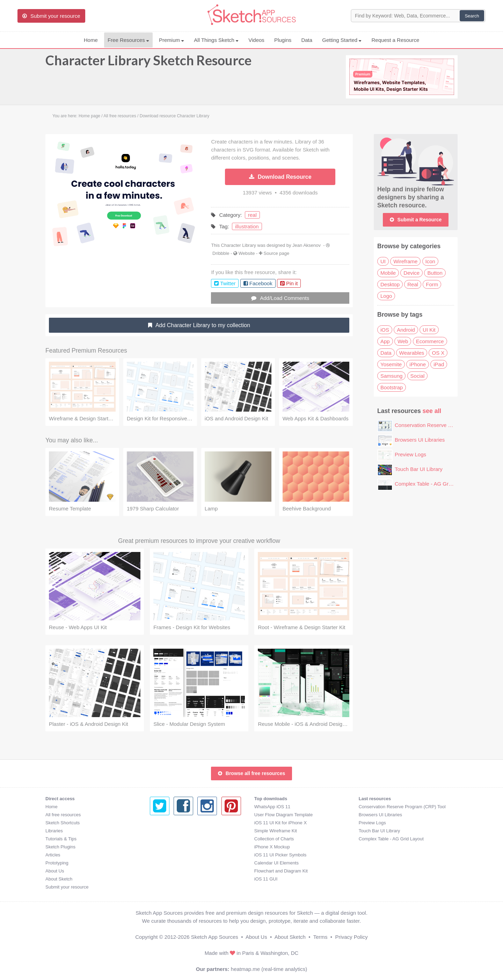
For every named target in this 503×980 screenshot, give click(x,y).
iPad (439, 364)
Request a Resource (396, 40)
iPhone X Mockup (168, 847)
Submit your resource (67, 887)
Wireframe (405, 261)
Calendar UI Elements (172, 863)
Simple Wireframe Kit (171, 831)
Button (435, 273)
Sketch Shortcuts (63, 823)
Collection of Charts (170, 839)
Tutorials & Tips (61, 839)
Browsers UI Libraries (420, 440)
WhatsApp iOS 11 (168, 807)
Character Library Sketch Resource (148, 64)
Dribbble (221, 253)
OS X (438, 353)
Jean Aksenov (307, 245)
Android (406, 330)
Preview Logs (410, 454)
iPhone (418, 364)
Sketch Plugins (60, 847)
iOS (385, 330)
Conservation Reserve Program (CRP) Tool (445, 425)
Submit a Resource (416, 220)
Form (432, 284)
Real (413, 284)
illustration (247, 226)
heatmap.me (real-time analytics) (269, 969)
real (252, 215)
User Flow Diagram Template (179, 815)
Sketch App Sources (215, 937)
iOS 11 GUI (161, 879)
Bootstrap (392, 387)
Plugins (283, 40)
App (385, 341)
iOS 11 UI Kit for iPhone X (176, 823)
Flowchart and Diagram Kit (177, 871)
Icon (430, 261)
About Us (55, 871)
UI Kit (429, 330)
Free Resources (128, 40)
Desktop (390, 284)
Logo (386, 296)
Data (307, 40)
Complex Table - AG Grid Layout (432, 484)
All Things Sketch (216, 40)
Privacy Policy (351, 937)
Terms (320, 937)
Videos (256, 40)
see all (432, 411)
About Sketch (59, 879)
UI (383, 261)
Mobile (388, 273)
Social (418, 376)
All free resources (63, 815)
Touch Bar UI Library (419, 469)
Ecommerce (430, 341)
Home (91, 40)
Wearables (412, 353)
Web (403, 341)
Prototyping (57, 863)
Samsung (391, 376)
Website (247, 253)
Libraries (54, 831)
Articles (53, 855)
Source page (277, 253)
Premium (172, 40)
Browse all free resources (251, 773)
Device (411, 273)
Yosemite (391, 364)
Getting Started (342, 40)
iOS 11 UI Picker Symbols (176, 855)
